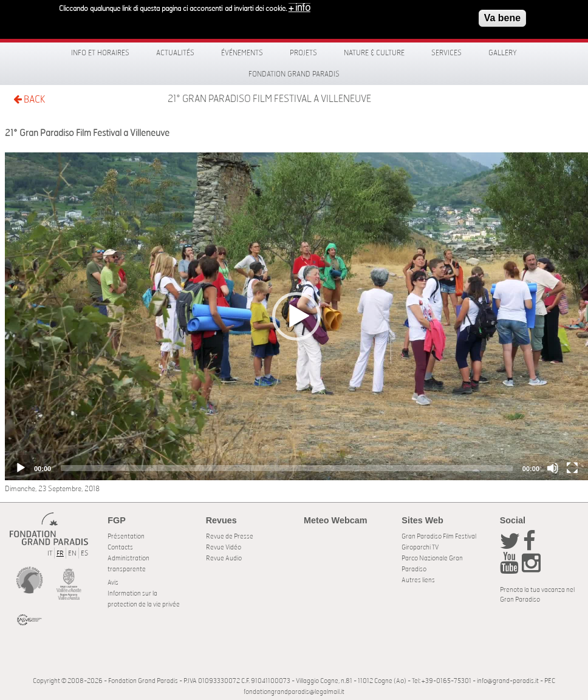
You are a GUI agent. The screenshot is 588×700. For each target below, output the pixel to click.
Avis (113, 583)
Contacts (120, 547)
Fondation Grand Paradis (294, 74)
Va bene (502, 17)
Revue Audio (224, 558)
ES (84, 553)
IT (50, 553)
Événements (242, 53)
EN (72, 553)
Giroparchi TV (420, 547)
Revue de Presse (230, 536)
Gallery (503, 53)
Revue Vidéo (224, 547)
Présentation (126, 536)
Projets (303, 53)
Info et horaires (100, 53)
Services (446, 53)
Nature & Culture (374, 53)
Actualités (175, 53)
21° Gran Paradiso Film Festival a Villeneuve (269, 99)
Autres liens (418, 580)
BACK (29, 99)
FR (60, 553)
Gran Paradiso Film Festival (439, 536)
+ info (299, 7)
